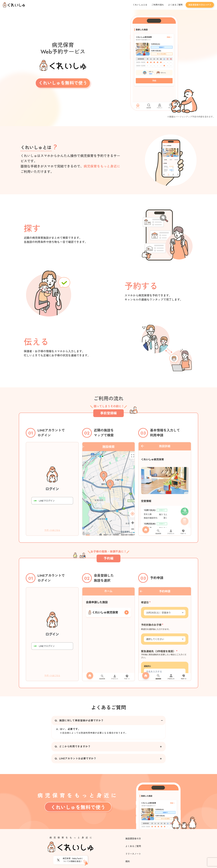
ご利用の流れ (158, 5)
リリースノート (133, 854)
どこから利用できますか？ (73, 747)
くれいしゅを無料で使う (63, 83)
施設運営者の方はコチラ (200, 5)
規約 (128, 861)
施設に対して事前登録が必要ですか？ (79, 721)
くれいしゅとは (140, 5)
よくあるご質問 (175, 5)
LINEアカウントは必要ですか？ (75, 759)
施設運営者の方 (133, 839)
